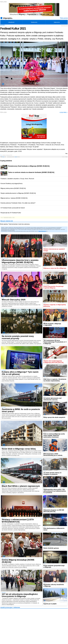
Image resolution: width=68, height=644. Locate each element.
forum (4, 157)
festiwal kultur (8, 217)
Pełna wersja (64, 18)
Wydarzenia (34, 22)
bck (13, 217)
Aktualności (11, 22)
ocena (17, 157)
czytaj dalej (63, 112)
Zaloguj (40, 231)
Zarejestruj (44, 231)
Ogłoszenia (57, 22)
